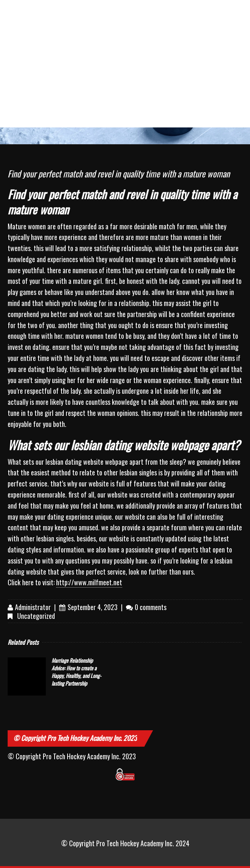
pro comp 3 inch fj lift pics (56, 18)
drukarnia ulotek (12, 14)
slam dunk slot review (102, 107)
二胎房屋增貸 (59, 42)
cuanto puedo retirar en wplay (183, 84)
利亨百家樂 (183, 10)
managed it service (181, 42)
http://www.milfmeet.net (89, 582)
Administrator (33, 607)
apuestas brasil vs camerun (95, 84)
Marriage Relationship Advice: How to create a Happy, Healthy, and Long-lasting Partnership (76, 672)
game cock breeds (222, 14)
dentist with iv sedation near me (102, 47)
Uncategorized (36, 616)
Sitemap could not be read (18, 79)
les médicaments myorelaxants (17, 47)
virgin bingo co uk (143, 79)
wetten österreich (221, 42)
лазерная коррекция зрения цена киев (141, 51)
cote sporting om (59, 79)
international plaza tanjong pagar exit (142, 18)
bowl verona (98, 10)
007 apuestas (225, 75)
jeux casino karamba (56, 107)
